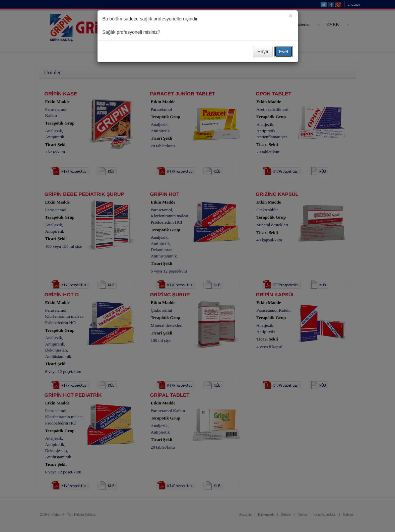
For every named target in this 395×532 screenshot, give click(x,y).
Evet (283, 52)
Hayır (263, 52)
